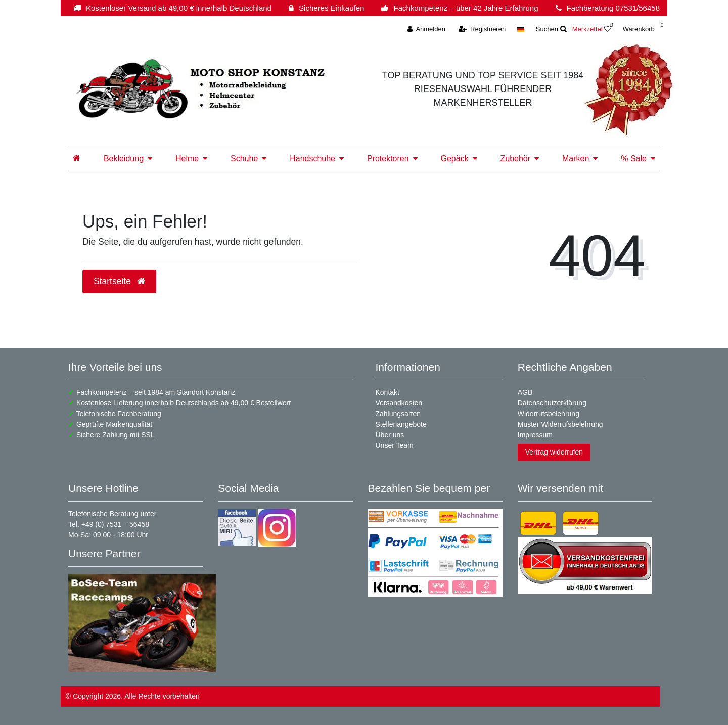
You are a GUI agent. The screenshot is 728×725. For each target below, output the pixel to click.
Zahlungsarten (398, 414)
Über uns (390, 435)
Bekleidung (124, 158)
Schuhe (244, 158)
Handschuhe (312, 158)
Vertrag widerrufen (554, 452)
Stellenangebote (401, 424)
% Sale (634, 158)
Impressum (535, 435)
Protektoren (388, 158)
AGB (525, 392)
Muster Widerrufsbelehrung (560, 424)
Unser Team (395, 445)
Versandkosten (399, 403)
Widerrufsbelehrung (549, 414)
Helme (187, 158)
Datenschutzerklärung (552, 403)
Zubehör (516, 158)
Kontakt (388, 392)
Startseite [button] (119, 281)
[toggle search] (551, 29)
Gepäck (454, 158)
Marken (576, 158)
